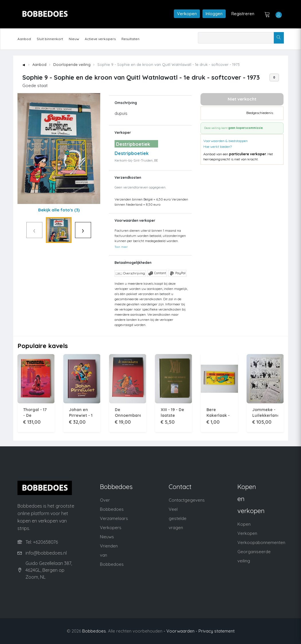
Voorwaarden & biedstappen (226, 141)
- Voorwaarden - (180, 631)
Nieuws (107, 537)
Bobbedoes (94, 631)
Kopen (244, 524)
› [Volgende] (95, 230)
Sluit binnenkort (50, 39)
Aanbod (24, 39)
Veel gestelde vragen (178, 518)
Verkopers (111, 528)
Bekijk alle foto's (59, 210)
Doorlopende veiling (72, 64)
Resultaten (130, 39)
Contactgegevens (187, 500)
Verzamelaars (114, 518)
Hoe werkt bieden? (218, 147)
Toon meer (121, 247)
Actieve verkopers (100, 39)
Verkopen (187, 14)
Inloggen (214, 14)
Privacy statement (217, 631)
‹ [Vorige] (23, 230)
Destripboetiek (132, 153)
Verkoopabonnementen (261, 542)
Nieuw (74, 39)
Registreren (243, 14)
